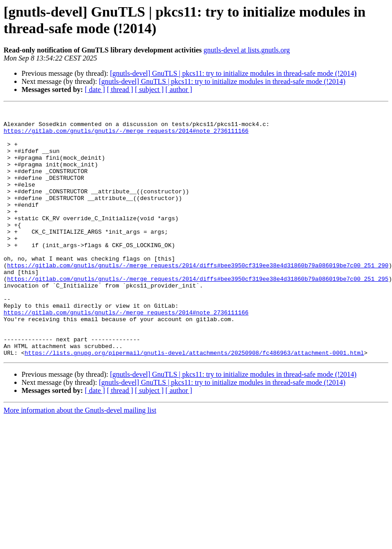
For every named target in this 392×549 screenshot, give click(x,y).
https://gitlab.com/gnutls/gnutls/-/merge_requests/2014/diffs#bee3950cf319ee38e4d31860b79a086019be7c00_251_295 (198, 314)
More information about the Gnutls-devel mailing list (80, 460)
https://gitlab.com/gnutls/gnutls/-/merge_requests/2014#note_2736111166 (126, 136)
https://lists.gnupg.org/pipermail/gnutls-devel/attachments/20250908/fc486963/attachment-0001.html (194, 402)
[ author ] (179, 89)
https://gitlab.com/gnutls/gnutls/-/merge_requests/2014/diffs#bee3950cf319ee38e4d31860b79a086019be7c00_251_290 (198, 297)
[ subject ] (149, 89)
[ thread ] (120, 89)
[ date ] (95, 89)
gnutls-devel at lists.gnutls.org (247, 50)
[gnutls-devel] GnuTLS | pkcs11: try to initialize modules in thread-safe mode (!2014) (233, 73)
